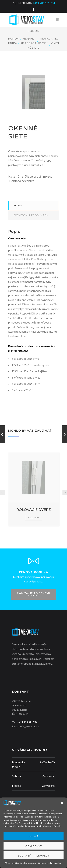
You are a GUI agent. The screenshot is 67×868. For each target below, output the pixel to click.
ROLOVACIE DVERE (34, 510)
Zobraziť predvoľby (33, 856)
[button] (62, 803)
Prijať (34, 836)
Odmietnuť (34, 846)
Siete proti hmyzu (34, 43)
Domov (14, 39)
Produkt (29, 39)
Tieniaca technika (21, 181)
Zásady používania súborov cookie (21, 863)
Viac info (34, 518)
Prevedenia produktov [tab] (31, 215)
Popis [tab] (18, 205)
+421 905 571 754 (44, 3)
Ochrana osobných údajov (50, 863)
